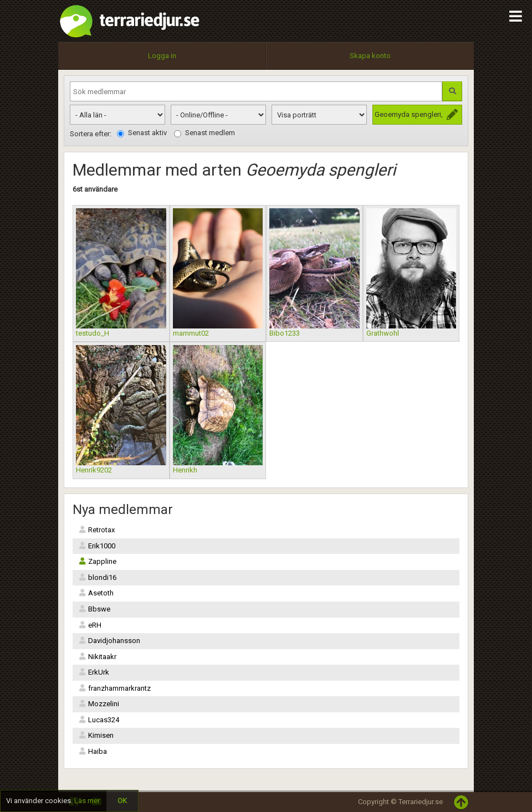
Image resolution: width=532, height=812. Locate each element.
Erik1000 (97, 546)
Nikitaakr (97, 657)
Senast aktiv (142, 133)
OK (122, 801)
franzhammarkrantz (114, 688)
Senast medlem (204, 133)
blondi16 (97, 577)
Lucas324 (99, 720)
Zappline (97, 561)
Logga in (162, 56)
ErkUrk (94, 672)
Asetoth (96, 593)
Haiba (93, 751)
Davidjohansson (109, 641)
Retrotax (96, 530)
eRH (90, 625)
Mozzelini (99, 704)
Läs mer (87, 801)
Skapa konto (370, 56)
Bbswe (94, 609)
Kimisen (96, 735)
